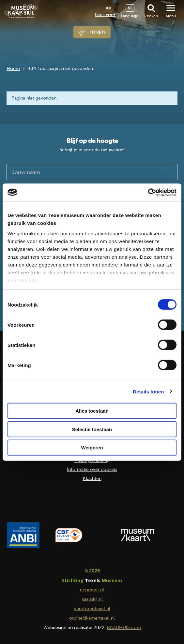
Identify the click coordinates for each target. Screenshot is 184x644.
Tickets (98, 32)
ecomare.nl (92, 590)
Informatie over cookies (92, 469)
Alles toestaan (92, 411)
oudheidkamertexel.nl (92, 618)
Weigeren (92, 448)
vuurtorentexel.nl (92, 609)
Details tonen (148, 391)
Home (13, 69)
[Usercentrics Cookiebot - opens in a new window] (148, 192)
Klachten (92, 479)
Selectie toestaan (92, 429)
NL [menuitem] (130, 8)
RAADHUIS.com (124, 628)
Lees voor (105, 12)
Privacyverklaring (92, 461)
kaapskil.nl (92, 599)
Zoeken (151, 16)
